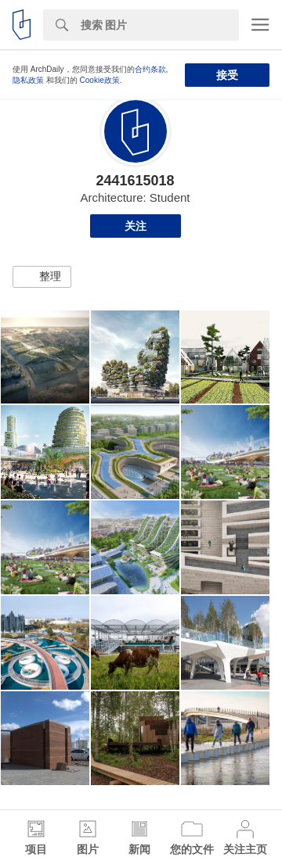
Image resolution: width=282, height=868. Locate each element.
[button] (42, 277)
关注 (136, 226)
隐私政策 (28, 80)
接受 (227, 75)
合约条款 (150, 69)
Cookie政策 (100, 80)
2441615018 (135, 181)
